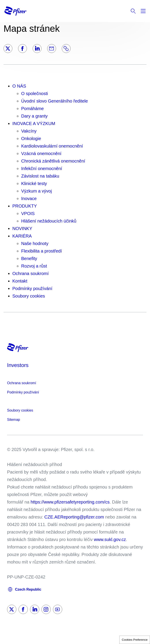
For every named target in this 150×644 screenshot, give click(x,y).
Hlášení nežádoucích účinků (49, 221)
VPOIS (28, 213)
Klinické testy (34, 183)
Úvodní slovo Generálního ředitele (54, 101)
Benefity (29, 258)
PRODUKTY (25, 206)
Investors (18, 365)
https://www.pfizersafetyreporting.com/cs (70, 502)
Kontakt (20, 281)
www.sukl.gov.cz (110, 539)
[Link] (66, 49)
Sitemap (14, 420)
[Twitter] (8, 49)
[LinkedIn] (37, 49)
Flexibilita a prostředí (42, 251)
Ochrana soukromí (31, 273)
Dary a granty (34, 116)
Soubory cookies (29, 296)
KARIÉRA (22, 236)
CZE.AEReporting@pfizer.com (74, 517)
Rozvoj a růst (34, 266)
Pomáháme (32, 109)
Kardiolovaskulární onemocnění (52, 146)
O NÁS (19, 86)
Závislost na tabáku (40, 176)
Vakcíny (29, 131)
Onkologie (31, 139)
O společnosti (35, 94)
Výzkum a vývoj (37, 191)
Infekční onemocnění (42, 168)
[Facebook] (22, 49)
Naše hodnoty (35, 243)
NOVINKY (22, 228)
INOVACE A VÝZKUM (34, 124)
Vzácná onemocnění (41, 154)
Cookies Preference (135, 640)
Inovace (29, 198)
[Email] (52, 49)
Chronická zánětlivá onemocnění (53, 161)
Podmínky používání (32, 288)
